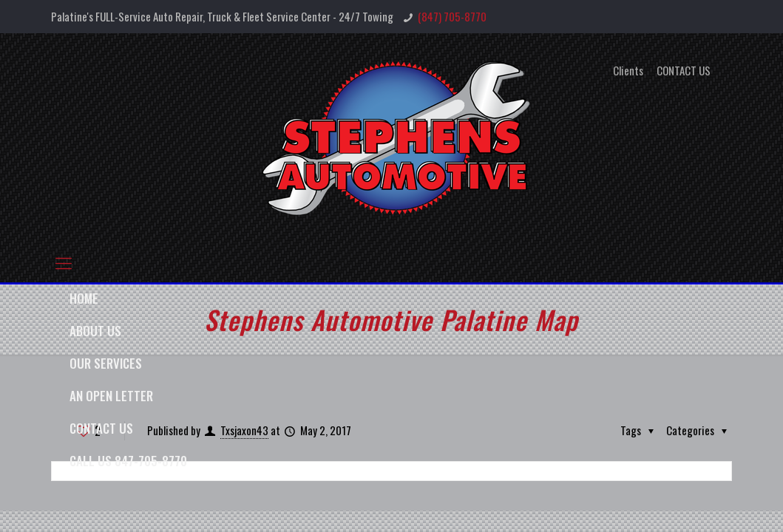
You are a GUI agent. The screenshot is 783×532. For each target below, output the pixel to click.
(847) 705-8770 (452, 16)
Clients (628, 71)
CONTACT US (684, 71)
